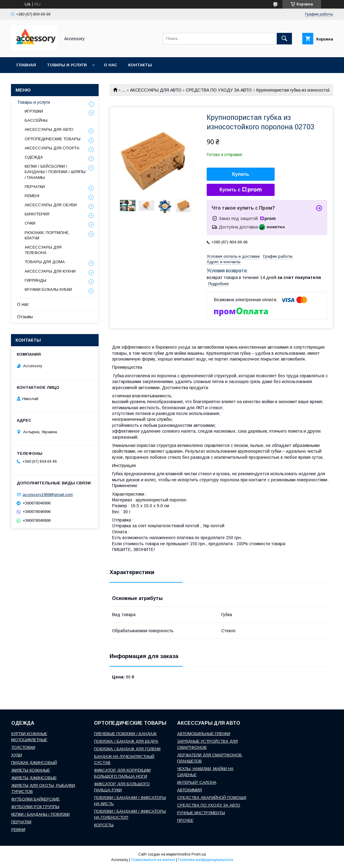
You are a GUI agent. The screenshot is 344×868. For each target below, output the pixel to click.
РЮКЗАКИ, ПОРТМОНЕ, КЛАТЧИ (47, 235)
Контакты (140, 65)
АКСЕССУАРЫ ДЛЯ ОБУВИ (51, 205)
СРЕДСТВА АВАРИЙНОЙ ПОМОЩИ (212, 798)
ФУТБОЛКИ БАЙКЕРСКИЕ (35, 799)
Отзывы (25, 317)
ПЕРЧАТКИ (35, 187)
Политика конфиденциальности (206, 860)
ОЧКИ (30, 223)
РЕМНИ (18, 830)
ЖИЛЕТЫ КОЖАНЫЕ (31, 770)
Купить (241, 174)
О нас (111, 65)
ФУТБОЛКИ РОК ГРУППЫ (35, 807)
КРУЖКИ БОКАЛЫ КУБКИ (48, 289)
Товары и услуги (67, 65)
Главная (26, 65)
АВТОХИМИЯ (190, 790)
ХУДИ (17, 755)
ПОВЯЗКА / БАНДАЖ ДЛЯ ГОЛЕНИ (127, 749)
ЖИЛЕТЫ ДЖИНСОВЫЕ (34, 778)
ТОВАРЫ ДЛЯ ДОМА (45, 262)
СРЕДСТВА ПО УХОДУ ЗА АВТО (219, 90)
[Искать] (284, 39)
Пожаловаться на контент (153, 860)
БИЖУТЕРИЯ (37, 214)
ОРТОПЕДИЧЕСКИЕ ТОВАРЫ (53, 139)
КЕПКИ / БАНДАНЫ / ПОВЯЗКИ (40, 814)
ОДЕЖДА (34, 157)
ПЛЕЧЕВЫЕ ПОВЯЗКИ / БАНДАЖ (125, 734)
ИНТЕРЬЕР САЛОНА (197, 782)
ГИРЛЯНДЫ (35, 280)
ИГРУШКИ (34, 111)
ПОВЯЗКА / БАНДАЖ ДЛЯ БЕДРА (126, 741)
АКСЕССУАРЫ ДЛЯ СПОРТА (52, 148)
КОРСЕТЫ (104, 825)
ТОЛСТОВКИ (23, 747)
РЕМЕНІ (32, 196)
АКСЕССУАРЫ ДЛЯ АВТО (156, 90)
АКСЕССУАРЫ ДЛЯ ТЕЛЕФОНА (43, 250)
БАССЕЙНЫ (36, 120)
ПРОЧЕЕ (185, 820)
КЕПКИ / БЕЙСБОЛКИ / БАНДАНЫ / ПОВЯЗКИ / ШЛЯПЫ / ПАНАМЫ (55, 172)
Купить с (241, 190)
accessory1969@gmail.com (48, 495)
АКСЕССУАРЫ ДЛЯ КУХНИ (50, 271)
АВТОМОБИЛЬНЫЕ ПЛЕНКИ (204, 734)
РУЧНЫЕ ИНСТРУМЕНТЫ (201, 813)
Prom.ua (199, 854)
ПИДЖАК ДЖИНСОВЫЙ (34, 763)
